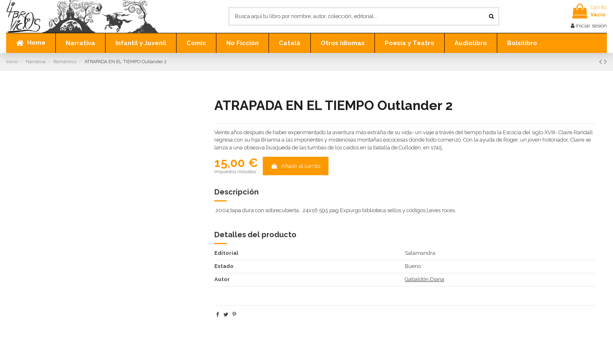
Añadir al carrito (295, 166)
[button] (80, 43)
